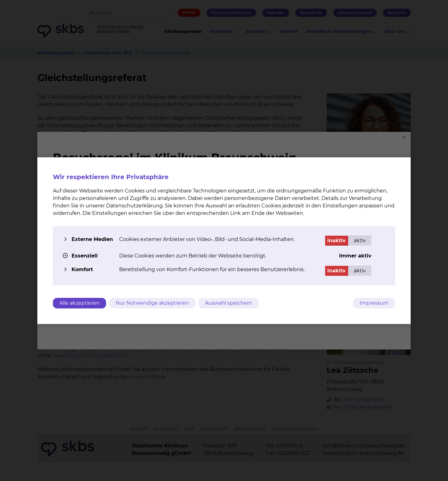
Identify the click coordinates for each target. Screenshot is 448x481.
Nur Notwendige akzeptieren (152, 303)
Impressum (374, 303)
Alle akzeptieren (79, 303)
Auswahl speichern (229, 303)
